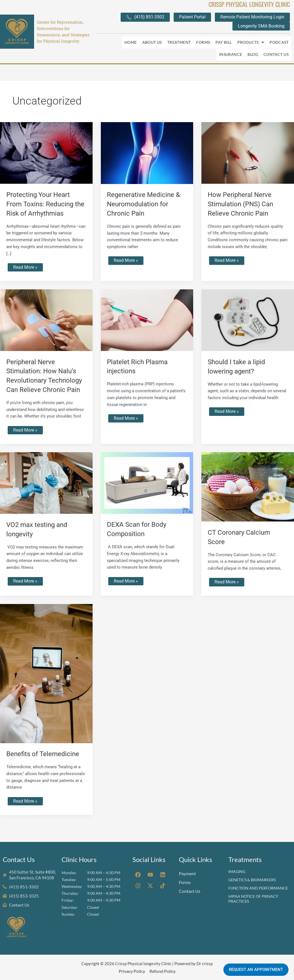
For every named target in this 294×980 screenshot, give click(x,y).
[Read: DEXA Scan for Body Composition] (147, 482)
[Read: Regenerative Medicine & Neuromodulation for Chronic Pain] (147, 142)
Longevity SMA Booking (261, 26)
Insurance (231, 46)
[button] (251, 40)
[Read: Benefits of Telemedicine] (46, 673)
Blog (253, 46)
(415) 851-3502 (145, 17)
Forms (203, 39)
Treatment (179, 39)
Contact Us (276, 46)
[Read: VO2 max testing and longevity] (46, 482)
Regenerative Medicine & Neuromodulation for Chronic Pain (146, 193)
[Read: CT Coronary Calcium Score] (248, 486)
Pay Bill (224, 39)
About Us (152, 39)
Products (251, 39)
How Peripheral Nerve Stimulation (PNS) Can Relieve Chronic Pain (243, 193)
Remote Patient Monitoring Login (252, 17)
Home (131, 39)
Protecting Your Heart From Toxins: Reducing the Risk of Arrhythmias (43, 193)
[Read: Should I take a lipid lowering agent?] (248, 309)
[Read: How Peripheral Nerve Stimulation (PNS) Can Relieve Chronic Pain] (248, 142)
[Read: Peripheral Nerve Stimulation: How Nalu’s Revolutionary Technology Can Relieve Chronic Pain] (46, 309)
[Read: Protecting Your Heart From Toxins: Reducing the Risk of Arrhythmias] (46, 142)
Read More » (25, 256)
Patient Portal (192, 17)
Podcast (279, 39)
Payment (187, 873)
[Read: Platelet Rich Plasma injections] (147, 309)
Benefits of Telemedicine (45, 754)
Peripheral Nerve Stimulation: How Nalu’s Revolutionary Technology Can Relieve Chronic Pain (44, 370)
